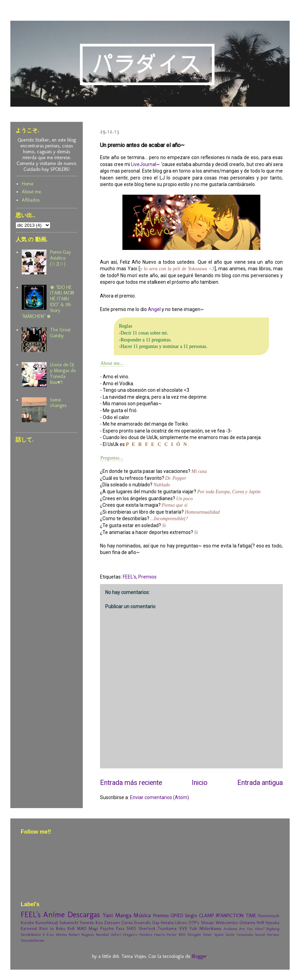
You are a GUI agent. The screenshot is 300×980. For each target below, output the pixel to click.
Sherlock (147, 928)
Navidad (102, 934)
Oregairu (130, 934)
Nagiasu (88, 934)
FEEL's (129, 577)
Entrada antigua (260, 783)
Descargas (84, 915)
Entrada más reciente (131, 783)
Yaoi (108, 915)
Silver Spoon (213, 934)
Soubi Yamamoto (239, 934)
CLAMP (206, 916)
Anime (54, 915)
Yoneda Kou (91, 923)
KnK (71, 928)
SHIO (131, 928)
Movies (61, 934)
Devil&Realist (31, 934)
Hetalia (167, 923)
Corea (127, 923)
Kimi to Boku (52, 928)
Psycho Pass (112, 928)
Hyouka (272, 923)
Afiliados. (31, 200)
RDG (182, 934)
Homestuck (269, 916)
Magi (93, 928)
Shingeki (194, 934)
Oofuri (116, 934)
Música (142, 915)
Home (28, 184)
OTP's (194, 923)
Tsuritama (167, 928)
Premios (147, 577)
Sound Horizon (267, 934)
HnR (260, 923)
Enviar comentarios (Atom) (159, 797)
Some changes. (59, 403)
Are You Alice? (252, 929)
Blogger (199, 956)
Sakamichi (69, 923)
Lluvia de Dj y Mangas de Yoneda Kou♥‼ (63, 373)
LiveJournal (144, 164)
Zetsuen (112, 923)
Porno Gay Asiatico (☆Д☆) (61, 258)
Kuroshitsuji (47, 923)
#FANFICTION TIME (236, 916)
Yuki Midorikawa (205, 928)
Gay (156, 923)
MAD (82, 928)
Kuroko (27, 923)
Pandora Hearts (152, 934)
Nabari (74, 934)
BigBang (273, 929)
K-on (50, 934)
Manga (123, 915)
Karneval (29, 928)
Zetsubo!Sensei (32, 940)
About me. (32, 192)
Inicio (200, 783)
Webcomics (227, 923)
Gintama (247, 923)
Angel (154, 309)
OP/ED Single (184, 916)
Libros (181, 923)
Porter (172, 934)
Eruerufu (142, 923)
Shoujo (208, 923)
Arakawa (230, 929)
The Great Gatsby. (60, 333)
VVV (183, 928)
